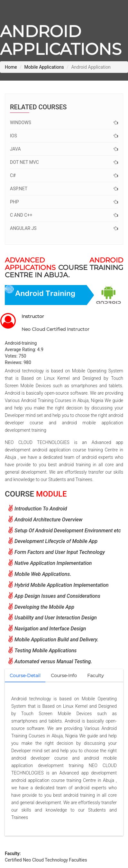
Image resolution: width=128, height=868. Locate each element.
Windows (64, 123)
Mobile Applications (44, 67)
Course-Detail (25, 676)
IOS (64, 136)
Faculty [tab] (96, 676)
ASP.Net (64, 189)
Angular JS (64, 228)
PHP (64, 202)
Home (11, 67)
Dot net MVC (64, 162)
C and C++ (64, 215)
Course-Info (64, 676)
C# (64, 175)
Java (64, 149)
